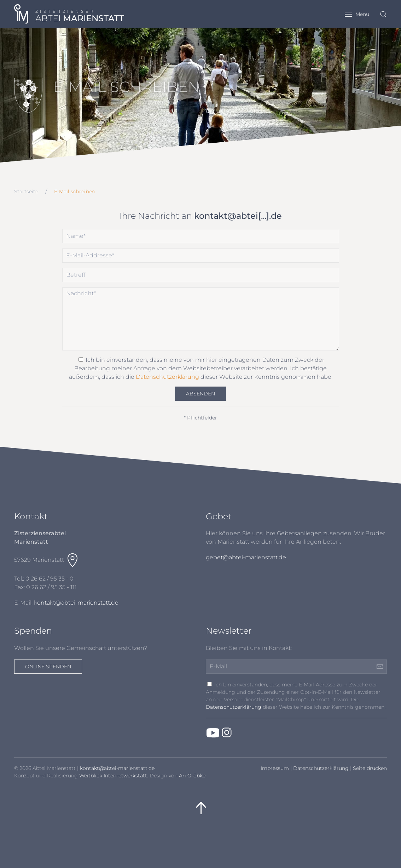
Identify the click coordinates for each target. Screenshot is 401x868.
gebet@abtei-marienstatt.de (246, 557)
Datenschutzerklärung (167, 377)
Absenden (200, 394)
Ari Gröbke (192, 776)
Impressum (275, 768)
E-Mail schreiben (74, 192)
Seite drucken (370, 768)
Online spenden (48, 667)
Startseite (26, 192)
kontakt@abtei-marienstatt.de (76, 603)
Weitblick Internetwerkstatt (113, 776)
